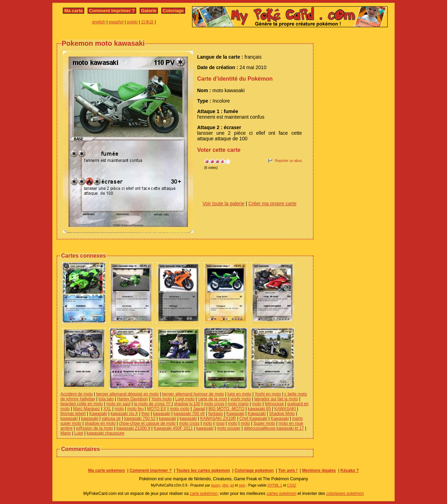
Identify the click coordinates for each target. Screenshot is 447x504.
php (225, 485)
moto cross (214, 404)
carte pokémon (203, 494)
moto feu (136, 409)
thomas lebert (73, 414)
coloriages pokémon (345, 494)
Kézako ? (350, 470)
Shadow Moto (282, 414)
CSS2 (292, 485)
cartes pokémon (281, 494)
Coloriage (173, 11)
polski (132, 22)
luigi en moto (239, 394)
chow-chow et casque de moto (147, 423)
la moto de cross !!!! (153, 404)
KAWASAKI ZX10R (218, 418)
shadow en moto (100, 423)
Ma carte (74, 11)
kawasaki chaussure (105, 433)
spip (242, 485)
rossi (220, 423)
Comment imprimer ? (112, 11)
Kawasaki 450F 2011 (173, 428)
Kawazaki (257, 414)
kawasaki (162, 414)
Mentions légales (319, 470)
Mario (66, 433)
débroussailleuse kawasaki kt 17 (274, 428)
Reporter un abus (288, 161)
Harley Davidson (132, 399)
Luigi (79, 433)
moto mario (238, 404)
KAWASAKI (285, 409)
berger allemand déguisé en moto (128, 394)
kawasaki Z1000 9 (134, 428)
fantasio (215, 414)
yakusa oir (111, 418)
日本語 (147, 22)
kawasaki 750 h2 (140, 418)
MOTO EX (157, 409)
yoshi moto (241, 399)
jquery (216, 485)
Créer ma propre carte (272, 203)
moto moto (180, 409)
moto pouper (229, 428)
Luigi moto (185, 399)
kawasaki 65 (259, 409)
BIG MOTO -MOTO (226, 409)
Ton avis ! (288, 470)
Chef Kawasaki (254, 418)
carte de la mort (212, 399)
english (99, 22)
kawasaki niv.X (124, 414)
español (116, 22)
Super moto (264, 423)
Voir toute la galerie (223, 203)
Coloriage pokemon (254, 470)
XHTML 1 (275, 485)
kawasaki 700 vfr (189, 414)
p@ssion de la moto (94, 428)
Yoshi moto (162, 399)
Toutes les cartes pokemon (203, 470)
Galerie (149, 11)
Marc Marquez (86, 409)
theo (145, 414)
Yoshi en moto (268, 394)
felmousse (274, 404)
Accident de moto (77, 394)
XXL (107, 409)
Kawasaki (98, 414)
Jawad (199, 409)
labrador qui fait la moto (276, 399)
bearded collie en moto (82, 404)
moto (257, 404)
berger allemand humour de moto (193, 394)
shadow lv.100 (187, 404)
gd (232, 485)
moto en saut (118, 404)
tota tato (106, 399)
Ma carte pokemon (106, 470)
